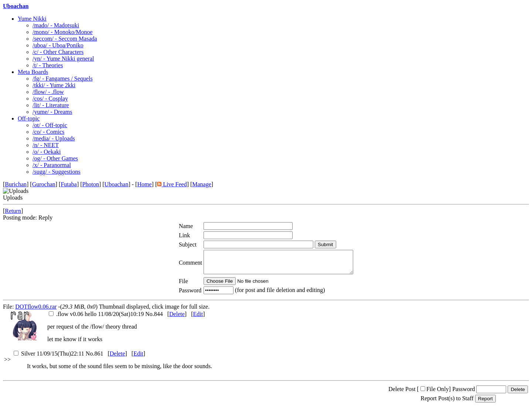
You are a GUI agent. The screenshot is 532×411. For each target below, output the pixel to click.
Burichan (16, 184)
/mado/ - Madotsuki (56, 25)
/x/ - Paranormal (52, 165)
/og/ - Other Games (55, 158)
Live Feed (172, 184)
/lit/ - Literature (51, 105)
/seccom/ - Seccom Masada (65, 39)
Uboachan (16, 6)
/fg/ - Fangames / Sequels (63, 79)
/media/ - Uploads (54, 138)
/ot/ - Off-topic (50, 125)
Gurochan (44, 184)
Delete (177, 318)
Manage (202, 184)
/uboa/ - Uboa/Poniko (58, 45)
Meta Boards (33, 72)
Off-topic (29, 118)
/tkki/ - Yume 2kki (54, 85)
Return (13, 211)
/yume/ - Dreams (52, 112)
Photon (91, 184)
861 (99, 358)
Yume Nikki (32, 19)
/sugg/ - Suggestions (57, 172)
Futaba (69, 184)
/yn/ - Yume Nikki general (63, 59)
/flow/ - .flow (48, 92)
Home (144, 184)
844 (158, 318)
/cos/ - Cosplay (50, 98)
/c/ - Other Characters (58, 52)
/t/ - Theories (48, 65)
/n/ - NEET (46, 145)
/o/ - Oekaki (47, 152)
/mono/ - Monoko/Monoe (63, 32)
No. (150, 318)
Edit (198, 318)
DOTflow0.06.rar (36, 311)
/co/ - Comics (48, 132)
